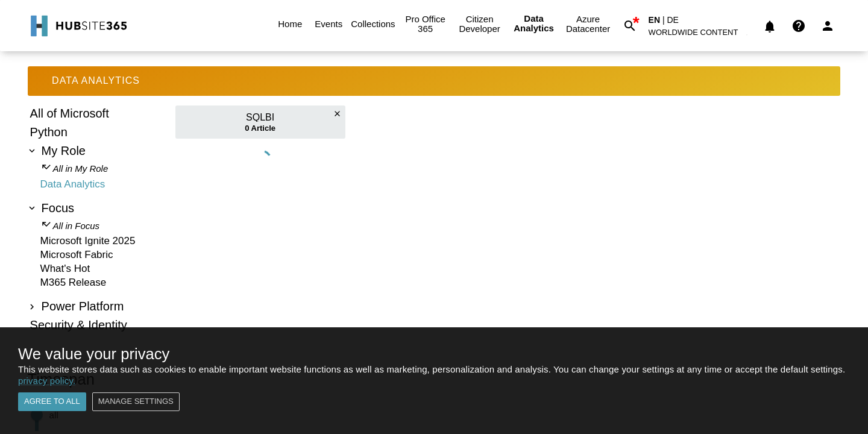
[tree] (96, 221)
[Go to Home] (77, 26)
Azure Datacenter (588, 24)
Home (290, 24)
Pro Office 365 (426, 24)
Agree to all (52, 402)
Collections (373, 24)
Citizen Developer (480, 24)
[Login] (828, 26)
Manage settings (136, 402)
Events (329, 24)
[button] (700, 35)
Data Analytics (534, 24)
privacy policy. (47, 381)
